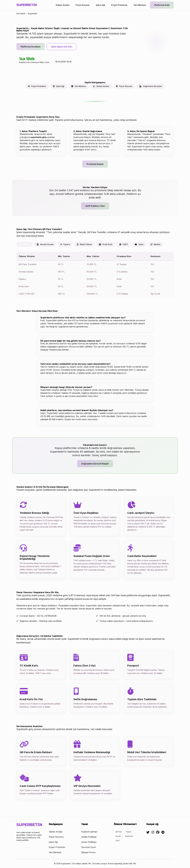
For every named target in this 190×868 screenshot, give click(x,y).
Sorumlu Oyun (89, 847)
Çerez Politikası (89, 842)
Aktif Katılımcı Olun (95, 206)
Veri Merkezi (140, 5)
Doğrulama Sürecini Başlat (95, 464)
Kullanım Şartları (89, 832)
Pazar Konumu (83, 5)
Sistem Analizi (63, 5)
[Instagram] (153, 832)
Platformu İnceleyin (31, 47)
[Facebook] (158, 832)
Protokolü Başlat (95, 164)
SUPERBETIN (27, 5)
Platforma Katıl (162, 5)
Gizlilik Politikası (89, 837)
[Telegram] (163, 832)
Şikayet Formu (88, 852)
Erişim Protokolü (119, 5)
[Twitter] (148, 832)
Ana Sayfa (21, 13)
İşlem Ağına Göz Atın (62, 47)
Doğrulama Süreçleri (151, 86)
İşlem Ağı (100, 5)
